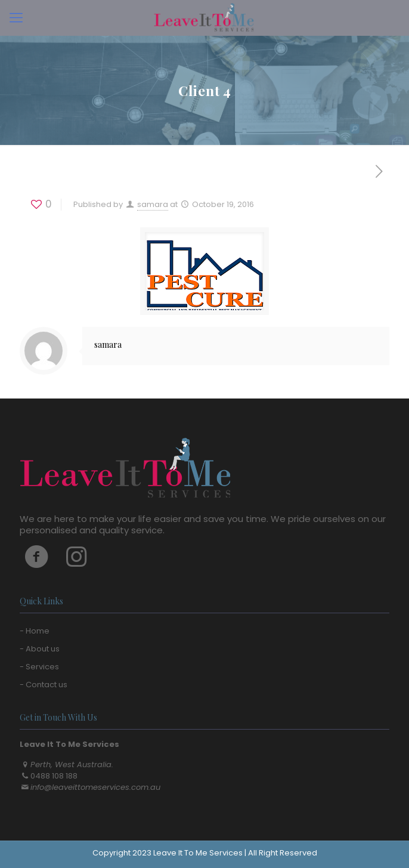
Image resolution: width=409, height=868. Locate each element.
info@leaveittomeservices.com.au (95, 787)
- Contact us (44, 685)
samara (153, 204)
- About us (40, 649)
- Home (35, 631)
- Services (39, 667)
